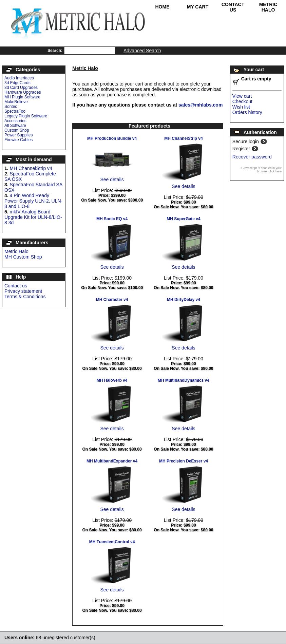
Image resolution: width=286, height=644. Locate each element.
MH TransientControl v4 (112, 542)
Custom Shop (17, 130)
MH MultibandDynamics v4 (184, 380)
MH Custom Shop (23, 257)
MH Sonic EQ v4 (112, 219)
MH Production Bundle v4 (112, 138)
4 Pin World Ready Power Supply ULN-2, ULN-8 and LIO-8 (33, 201)
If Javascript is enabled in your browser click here (261, 170)
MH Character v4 (112, 300)
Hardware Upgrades (23, 92)
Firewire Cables (18, 140)
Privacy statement (23, 291)
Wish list (241, 107)
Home (163, 7)
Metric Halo (268, 7)
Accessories (15, 121)
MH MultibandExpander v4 (112, 461)
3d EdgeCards (17, 83)
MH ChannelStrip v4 (31, 168)
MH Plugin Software (22, 97)
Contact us (16, 286)
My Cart (198, 7)
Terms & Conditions (25, 297)
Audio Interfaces (19, 78)
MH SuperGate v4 (183, 219)
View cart (242, 96)
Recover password (252, 157)
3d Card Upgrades (21, 88)
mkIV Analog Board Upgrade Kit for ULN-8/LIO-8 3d (33, 217)
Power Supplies (18, 135)
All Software (15, 126)
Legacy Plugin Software (26, 116)
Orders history (247, 112)
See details (112, 179)
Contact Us (233, 7)
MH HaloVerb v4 (112, 380)
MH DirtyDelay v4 (184, 300)
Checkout (242, 101)
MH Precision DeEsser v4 (184, 461)
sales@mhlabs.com (201, 105)
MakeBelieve (16, 102)
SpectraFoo (15, 111)
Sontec (11, 107)
